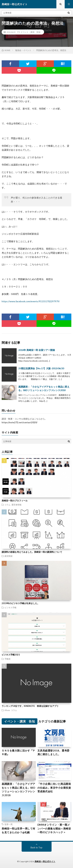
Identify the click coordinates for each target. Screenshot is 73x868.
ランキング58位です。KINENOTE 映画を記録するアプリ (30, 706)
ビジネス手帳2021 (11, 655)
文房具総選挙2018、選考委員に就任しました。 (53, 752)
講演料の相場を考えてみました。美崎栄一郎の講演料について (32, 552)
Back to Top (36, 847)
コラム (7, 505)
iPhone (7, 710)
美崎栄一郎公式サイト (45, 861)
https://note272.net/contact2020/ (20, 422)
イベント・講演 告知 (30, 32)
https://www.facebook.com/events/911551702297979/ (31, 301)
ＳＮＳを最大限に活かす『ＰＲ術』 (18, 752)
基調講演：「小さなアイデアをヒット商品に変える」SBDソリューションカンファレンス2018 (18, 789)
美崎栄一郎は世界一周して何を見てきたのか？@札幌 (18, 830)
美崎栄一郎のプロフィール (15, 501)
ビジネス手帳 (10, 607)
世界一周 (8, 824)
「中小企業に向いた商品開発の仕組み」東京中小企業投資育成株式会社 (54, 788)
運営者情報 (16, 505)
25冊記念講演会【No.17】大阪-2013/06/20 (41, 368)
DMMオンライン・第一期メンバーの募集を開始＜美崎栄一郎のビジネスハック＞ (54, 828)
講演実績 (8, 556)
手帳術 (7, 659)
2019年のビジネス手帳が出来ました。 (21, 603)
